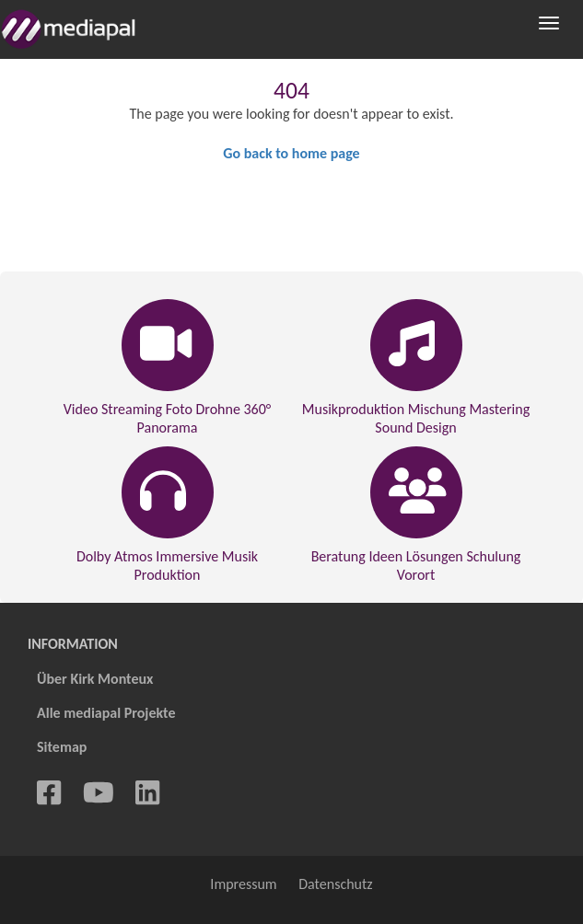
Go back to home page (291, 153)
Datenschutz (335, 884)
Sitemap (62, 747)
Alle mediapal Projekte (106, 713)
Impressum (243, 884)
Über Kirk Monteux (95, 679)
